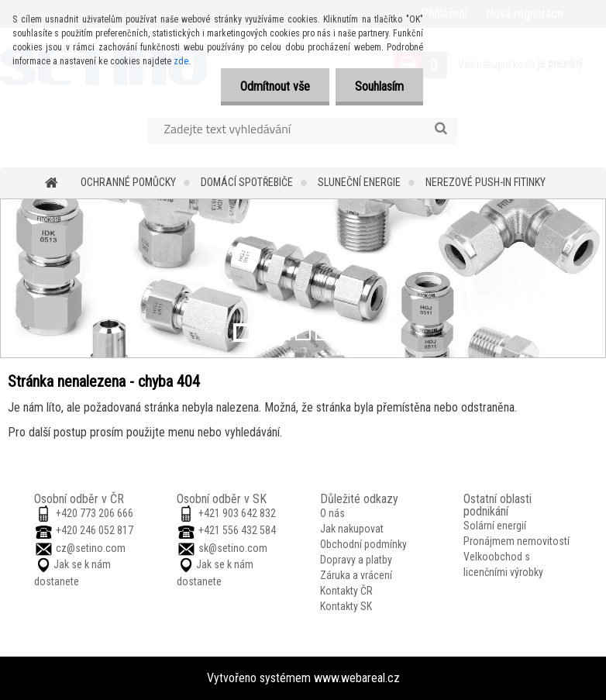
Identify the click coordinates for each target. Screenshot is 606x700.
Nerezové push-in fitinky (485, 182)
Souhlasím (379, 86)
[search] (441, 129)
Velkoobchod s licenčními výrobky (503, 564)
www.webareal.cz (357, 678)
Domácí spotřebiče (247, 182)
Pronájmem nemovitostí (516, 541)
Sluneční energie (359, 182)
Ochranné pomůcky (128, 182)
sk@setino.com (233, 548)
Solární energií (495, 526)
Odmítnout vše (275, 86)
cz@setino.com (91, 548)
